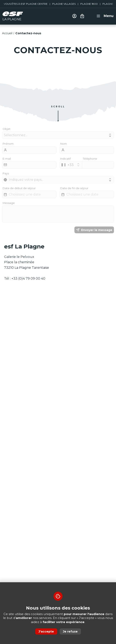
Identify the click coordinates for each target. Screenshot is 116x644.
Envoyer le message (94, 230)
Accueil (7, 33)
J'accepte (46, 631)
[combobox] (71, 165)
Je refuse (70, 631)
